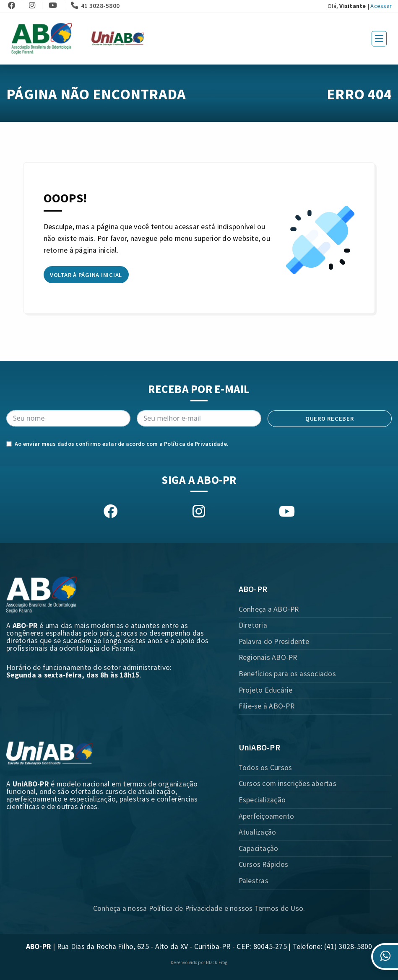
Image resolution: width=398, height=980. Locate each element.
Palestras (254, 881)
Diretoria (253, 625)
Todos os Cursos (265, 768)
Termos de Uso (279, 908)
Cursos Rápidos (264, 864)
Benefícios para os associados (287, 674)
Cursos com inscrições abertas (287, 783)
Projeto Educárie (266, 690)
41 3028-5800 (95, 5)
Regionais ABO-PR (268, 657)
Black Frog (217, 962)
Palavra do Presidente (274, 641)
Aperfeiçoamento (267, 816)
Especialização (262, 800)
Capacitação (259, 848)
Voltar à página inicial (86, 275)
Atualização (258, 832)
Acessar (381, 6)
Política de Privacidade (195, 444)
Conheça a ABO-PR (269, 609)
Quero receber (330, 419)
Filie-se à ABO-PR (267, 706)
